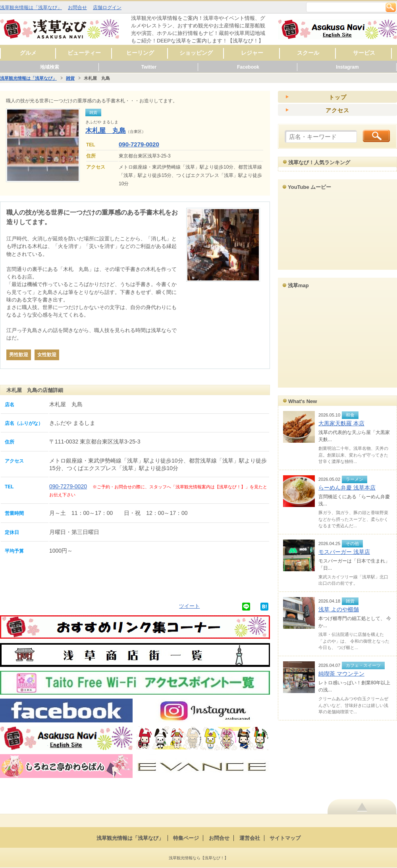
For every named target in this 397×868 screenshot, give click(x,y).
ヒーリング (140, 53)
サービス (364, 53)
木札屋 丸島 (106, 131)
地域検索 (50, 67)
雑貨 (70, 78)
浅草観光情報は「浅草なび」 (31, 8)
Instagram (347, 67)
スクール (308, 53)
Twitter (149, 67)
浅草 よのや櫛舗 (339, 609)
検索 (391, 7)
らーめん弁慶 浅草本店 (347, 488)
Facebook (248, 67)
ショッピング (196, 53)
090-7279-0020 (139, 144)
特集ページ (186, 838)
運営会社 (250, 838)
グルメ (28, 53)
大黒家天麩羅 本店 (341, 423)
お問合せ (77, 8)
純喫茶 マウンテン (341, 674)
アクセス (337, 110)
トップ (338, 97)
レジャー (252, 53)
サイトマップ (285, 838)
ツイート (189, 606)
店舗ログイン (107, 8)
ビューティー (84, 53)
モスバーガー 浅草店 (344, 552)
